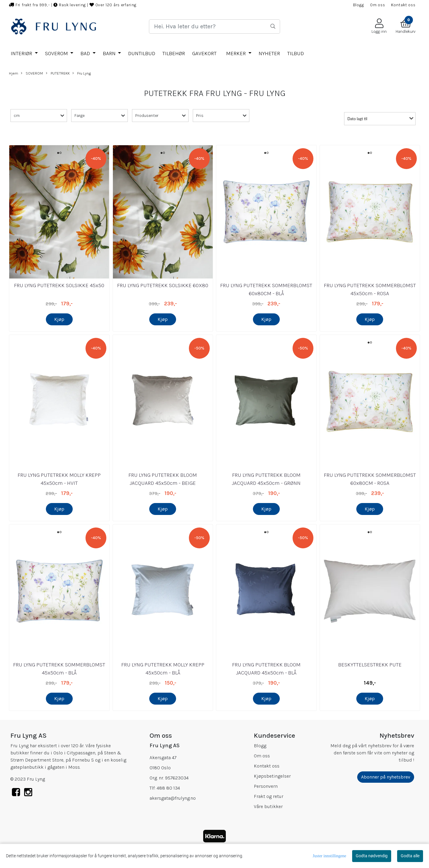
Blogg (359, 5)
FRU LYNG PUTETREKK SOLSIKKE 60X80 (163, 285)
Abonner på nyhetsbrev (386, 777)
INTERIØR (22, 53)
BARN (110, 53)
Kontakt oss (403, 5)
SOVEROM (57, 53)
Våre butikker (268, 806)
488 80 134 (168, 788)
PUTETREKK (58, 73)
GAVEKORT (204, 53)
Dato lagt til (357, 119)
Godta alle (410, 856)
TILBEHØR (174, 53)
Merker (237, 53)
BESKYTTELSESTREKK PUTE (370, 665)
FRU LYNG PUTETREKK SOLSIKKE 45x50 (59, 285)
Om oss (378, 5)
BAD (86, 53)
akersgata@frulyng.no (173, 798)
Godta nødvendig (372, 856)
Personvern (266, 786)
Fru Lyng (82, 73)
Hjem (14, 73)
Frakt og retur (269, 796)
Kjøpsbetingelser (272, 776)
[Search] (214, 27)
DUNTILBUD (142, 53)
